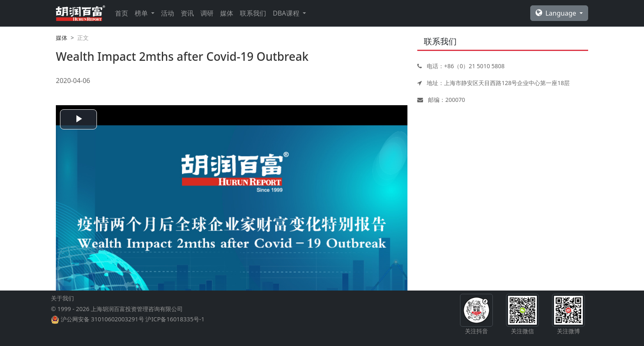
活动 (168, 13)
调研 (207, 13)
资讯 (187, 13)
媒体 (227, 13)
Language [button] (557, 13)
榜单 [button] (142, 13)
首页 (122, 13)
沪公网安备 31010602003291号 (102, 319)
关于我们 (62, 298)
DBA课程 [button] (287, 13)
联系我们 (253, 13)
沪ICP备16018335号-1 (175, 319)
